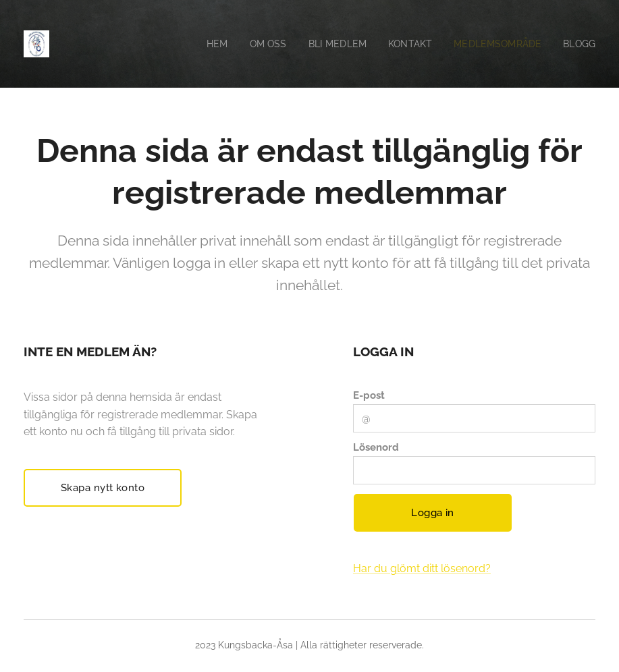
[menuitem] (205, 44)
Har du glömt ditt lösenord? (422, 568)
